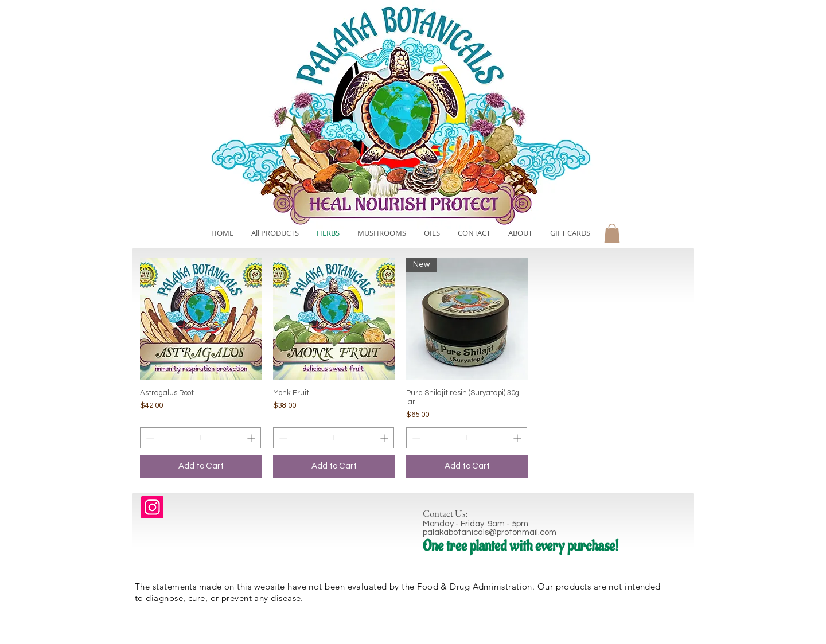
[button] (612, 233)
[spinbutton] (200, 438)
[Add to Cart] (201, 467)
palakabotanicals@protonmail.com (490, 532)
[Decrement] (149, 438)
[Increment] (252, 438)
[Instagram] (152, 507)
